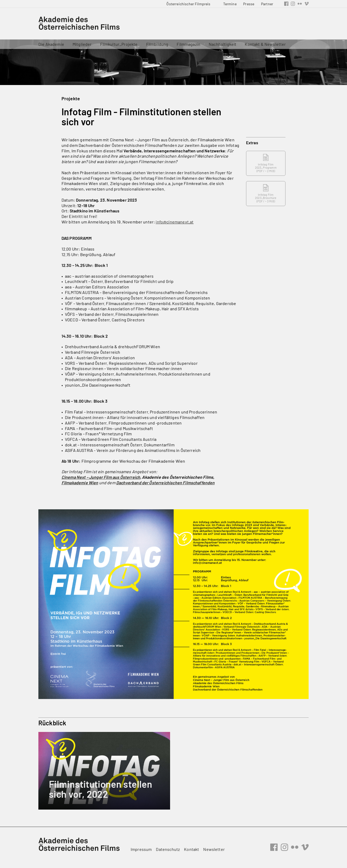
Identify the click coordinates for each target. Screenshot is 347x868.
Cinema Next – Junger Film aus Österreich (101, 477)
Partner (267, 4)
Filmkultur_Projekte (119, 44)
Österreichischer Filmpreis (188, 4)
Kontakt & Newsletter (265, 44)
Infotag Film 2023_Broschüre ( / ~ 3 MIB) (266, 194)
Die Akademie (51, 44)
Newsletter (214, 849)
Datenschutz (168, 849)
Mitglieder (82, 44)
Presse (249, 4)
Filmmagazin (188, 44)
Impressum (141, 849)
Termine (230, 4)
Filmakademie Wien (80, 483)
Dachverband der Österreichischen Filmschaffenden (165, 483)
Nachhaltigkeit (223, 44)
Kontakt (192, 849)
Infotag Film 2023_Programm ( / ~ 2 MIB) (266, 163)
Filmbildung (157, 44)
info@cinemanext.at (175, 222)
